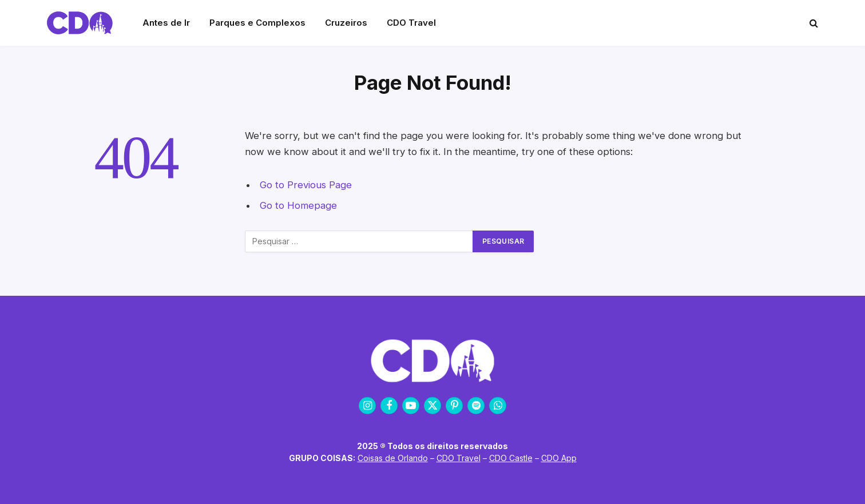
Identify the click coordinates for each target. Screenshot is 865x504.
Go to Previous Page (306, 185)
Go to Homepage (298, 205)
